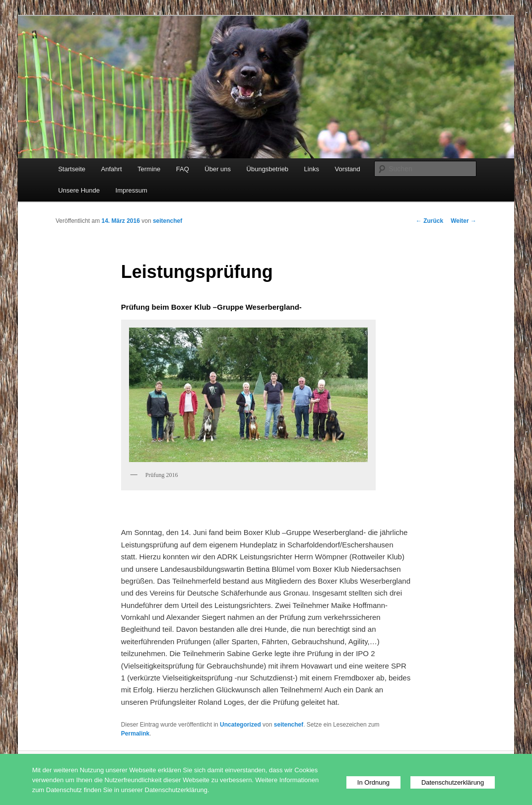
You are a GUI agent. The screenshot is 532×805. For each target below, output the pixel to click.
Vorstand (347, 169)
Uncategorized (240, 725)
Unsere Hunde (79, 190)
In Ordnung (373, 782)
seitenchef (167, 221)
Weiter (464, 221)
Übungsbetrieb (268, 169)
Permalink (135, 734)
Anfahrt (112, 169)
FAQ (183, 169)
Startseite (72, 169)
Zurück (430, 221)
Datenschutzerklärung (453, 782)
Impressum (132, 190)
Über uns (218, 169)
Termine (149, 169)
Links (312, 169)
